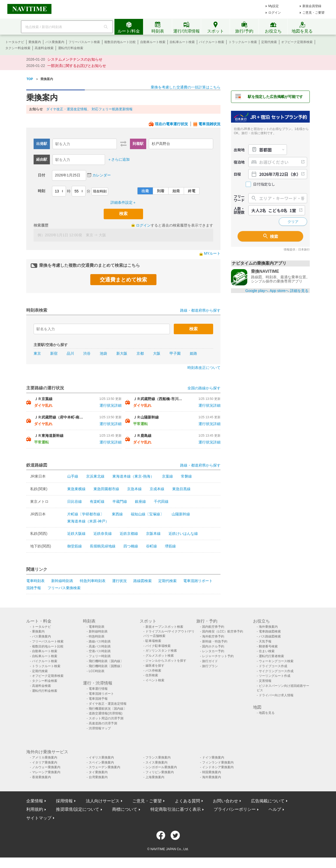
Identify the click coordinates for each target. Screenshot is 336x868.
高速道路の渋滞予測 (103, 723)
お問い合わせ (225, 801)
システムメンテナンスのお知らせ (75, 59)
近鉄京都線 (129, 534)
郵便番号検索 (268, 646)
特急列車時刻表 (93, 581)
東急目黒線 (181, 489)
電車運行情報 (98, 689)
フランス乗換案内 (158, 757)
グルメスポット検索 (160, 656)
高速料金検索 (44, 48)
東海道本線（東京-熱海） (133, 476)
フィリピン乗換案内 (160, 772)
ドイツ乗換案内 (213, 757)
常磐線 (186, 476)
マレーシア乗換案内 (46, 772)
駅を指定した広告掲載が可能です (275, 97)
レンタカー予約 (213, 651)
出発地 (239, 150)
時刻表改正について (204, 368)
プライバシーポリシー (235, 809)
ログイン (275, 13)
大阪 (157, 353)
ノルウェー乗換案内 (46, 767)
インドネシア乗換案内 (218, 767)
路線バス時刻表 (100, 641)
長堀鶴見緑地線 (103, 546)
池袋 (103, 353)
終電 (192, 191)
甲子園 (175, 353)
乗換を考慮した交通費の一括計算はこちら (186, 87)
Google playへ (257, 291)
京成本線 (157, 489)
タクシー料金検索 (18, 48)
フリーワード (239, 198)
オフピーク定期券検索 (297, 42)
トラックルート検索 (243, 42)
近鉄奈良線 (103, 534)
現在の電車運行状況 (171, 124)
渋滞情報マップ (100, 728)
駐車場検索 (153, 641)
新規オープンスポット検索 (164, 627)
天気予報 (265, 641)
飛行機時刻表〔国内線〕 (106, 661)
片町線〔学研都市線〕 (86, 514)
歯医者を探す (155, 666)
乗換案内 (35, 42)
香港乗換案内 (41, 777)
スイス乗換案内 (156, 762)
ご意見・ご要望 (313, 13)
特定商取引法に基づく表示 (176, 809)
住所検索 (152, 675)
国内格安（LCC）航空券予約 (223, 631)
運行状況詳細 (111, 405)
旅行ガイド (210, 661)
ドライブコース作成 (273, 666)
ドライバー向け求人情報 (276, 695)
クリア (293, 222)
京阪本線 (153, 534)
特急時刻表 (97, 636)
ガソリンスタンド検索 (161, 651)
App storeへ (279, 291)
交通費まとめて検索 (123, 280)
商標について (125, 809)
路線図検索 (143, 581)
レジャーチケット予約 (218, 656)
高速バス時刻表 (100, 646)
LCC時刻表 (97, 671)
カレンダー (102, 175)
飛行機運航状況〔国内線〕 (108, 709)
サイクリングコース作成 (276, 671)
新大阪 (122, 353)
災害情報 (265, 681)
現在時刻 (100, 191)
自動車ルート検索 (153, 42)
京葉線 (167, 476)
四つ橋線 (131, 546)
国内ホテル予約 (213, 646)
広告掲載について (268, 801)
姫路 (193, 353)
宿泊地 (239, 162)
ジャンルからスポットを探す (166, 661)
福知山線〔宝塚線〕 (147, 514)
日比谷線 (75, 501)
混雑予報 (34, 588)
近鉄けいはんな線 (183, 534)
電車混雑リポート (198, 581)
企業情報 (35, 801)
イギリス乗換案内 (101, 757)
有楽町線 (97, 501)
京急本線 (134, 489)
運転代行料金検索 (71, 48)
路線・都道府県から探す (200, 310)
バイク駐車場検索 (158, 646)
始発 (176, 191)
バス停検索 (153, 671)
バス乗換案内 (55, 42)
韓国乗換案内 (212, 772)
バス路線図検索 (270, 636)
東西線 (117, 514)
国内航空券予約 (213, 627)
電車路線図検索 (270, 631)
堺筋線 (170, 546)
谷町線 (151, 546)
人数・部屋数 (239, 210)
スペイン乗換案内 (101, 762)
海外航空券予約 (213, 636)
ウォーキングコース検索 (276, 661)
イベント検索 (155, 680)
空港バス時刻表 (100, 651)
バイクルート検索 (212, 42)
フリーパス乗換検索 (64, 588)
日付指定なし (264, 184)
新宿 (54, 353)
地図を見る (267, 713)
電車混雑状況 (209, 124)
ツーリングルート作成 (275, 676)
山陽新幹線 (181, 514)
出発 (145, 191)
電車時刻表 (35, 581)
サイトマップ (39, 818)
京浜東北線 (95, 476)
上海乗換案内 (155, 777)
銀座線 (140, 501)
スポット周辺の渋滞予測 (106, 718)
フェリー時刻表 (100, 656)
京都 (140, 353)
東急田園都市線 (106, 489)
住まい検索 (267, 651)
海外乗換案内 (268, 627)
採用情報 (64, 801)
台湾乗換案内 (98, 777)
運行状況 (119, 581)
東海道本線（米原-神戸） (88, 521)
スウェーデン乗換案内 (104, 767)
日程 (237, 174)
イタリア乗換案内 (45, 762)
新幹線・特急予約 (215, 641)
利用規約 (35, 809)
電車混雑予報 (98, 699)
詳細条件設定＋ (123, 202)
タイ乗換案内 (98, 772)
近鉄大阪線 (76, 534)
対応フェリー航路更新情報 (112, 109)
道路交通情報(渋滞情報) (106, 713)
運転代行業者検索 (271, 656)
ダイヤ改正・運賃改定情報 (67, 109)
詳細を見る (299, 291)
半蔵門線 (120, 501)
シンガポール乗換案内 (161, 767)
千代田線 (161, 501)
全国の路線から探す (204, 388)
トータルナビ (15, 42)
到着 (161, 191)
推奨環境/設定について (77, 809)
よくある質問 (187, 801)
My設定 (274, 6)
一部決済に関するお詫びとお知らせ (77, 66)
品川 (70, 353)
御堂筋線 (75, 546)
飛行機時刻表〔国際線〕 (106, 666)
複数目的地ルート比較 (120, 42)
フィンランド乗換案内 (218, 762)
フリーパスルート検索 (84, 42)
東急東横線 (76, 489)
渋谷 (87, 353)
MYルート (212, 253)
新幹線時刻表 (62, 581)
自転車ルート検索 (182, 42)
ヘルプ (275, 809)
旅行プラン (210, 666)
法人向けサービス (103, 801)
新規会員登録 (312, 6)
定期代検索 (269, 42)
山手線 (73, 476)
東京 (37, 353)
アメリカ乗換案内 (45, 757)
